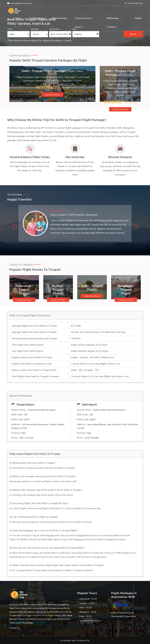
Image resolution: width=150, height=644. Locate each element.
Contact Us (15, 628)
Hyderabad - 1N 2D (88, 599)
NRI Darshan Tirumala (113, 22)
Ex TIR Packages (37, 22)
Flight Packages (60, 22)
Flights (138, 22)
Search (133, 34)
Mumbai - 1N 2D (87, 603)
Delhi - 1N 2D (86, 607)
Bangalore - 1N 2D (88, 612)
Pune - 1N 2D (86, 616)
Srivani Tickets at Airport (84, 22)
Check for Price (52, 95)
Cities (17, 22)
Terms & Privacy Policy (90, 620)
